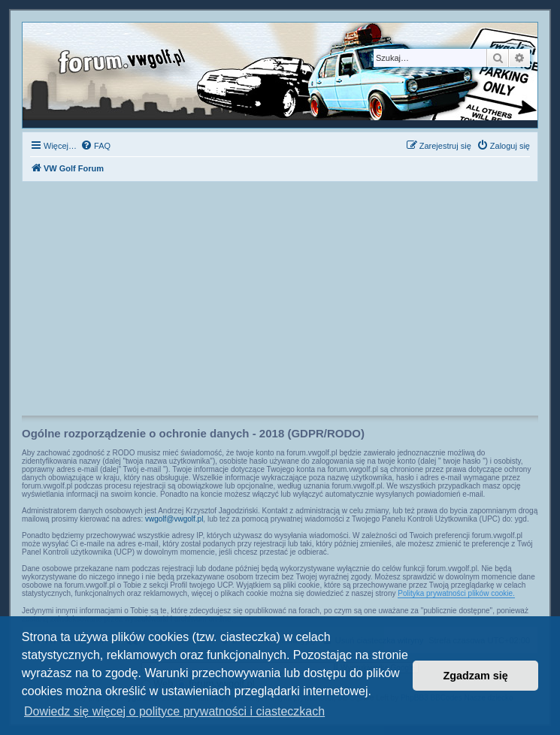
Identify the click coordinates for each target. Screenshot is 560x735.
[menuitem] (95, 146)
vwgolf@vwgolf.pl (174, 519)
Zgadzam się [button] (476, 676)
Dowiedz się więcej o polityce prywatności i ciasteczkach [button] (174, 711)
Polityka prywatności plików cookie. (456, 593)
